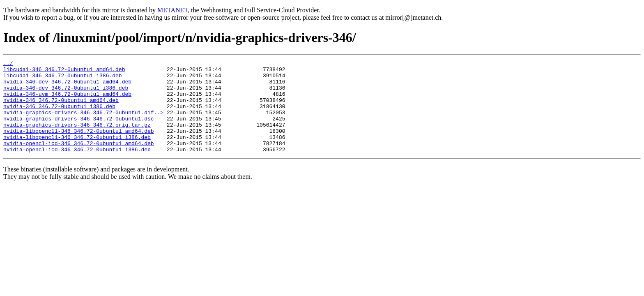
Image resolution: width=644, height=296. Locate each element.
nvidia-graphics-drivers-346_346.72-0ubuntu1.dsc (79, 131)
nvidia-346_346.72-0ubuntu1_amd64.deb (61, 109)
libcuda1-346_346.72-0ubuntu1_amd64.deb (64, 72)
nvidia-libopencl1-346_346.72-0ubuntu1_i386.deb (77, 153)
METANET (172, 10)
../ (8, 64)
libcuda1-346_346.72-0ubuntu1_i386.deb (63, 79)
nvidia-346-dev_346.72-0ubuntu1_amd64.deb (67, 86)
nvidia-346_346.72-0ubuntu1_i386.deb (59, 116)
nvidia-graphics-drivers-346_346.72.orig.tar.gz (77, 138)
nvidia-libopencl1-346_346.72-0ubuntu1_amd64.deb (79, 146)
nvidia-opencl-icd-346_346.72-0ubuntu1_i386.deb (77, 168)
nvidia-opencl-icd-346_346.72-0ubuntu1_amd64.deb (79, 160)
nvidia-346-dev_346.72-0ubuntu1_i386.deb (66, 94)
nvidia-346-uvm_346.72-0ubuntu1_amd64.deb (67, 101)
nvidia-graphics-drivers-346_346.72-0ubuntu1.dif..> (83, 123)
